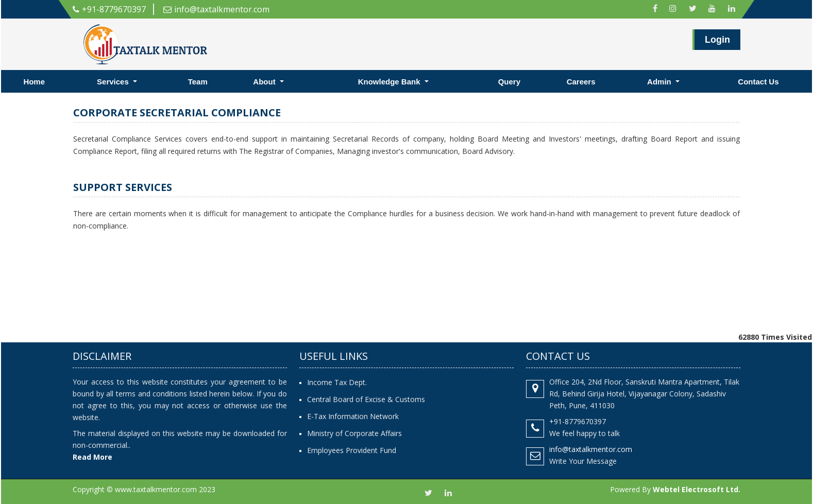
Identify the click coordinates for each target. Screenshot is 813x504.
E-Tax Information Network (353, 416)
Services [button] (114, 82)
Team (198, 82)
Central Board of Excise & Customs (366, 399)
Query (509, 82)
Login (717, 42)
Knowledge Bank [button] (390, 82)
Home (34, 82)
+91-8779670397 (109, 9)
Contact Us (758, 82)
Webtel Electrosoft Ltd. (697, 489)
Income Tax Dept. (337, 382)
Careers (581, 82)
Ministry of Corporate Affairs (354, 433)
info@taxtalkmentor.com (216, 9)
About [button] (265, 82)
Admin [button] (660, 82)
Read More (92, 457)
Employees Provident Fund (352, 450)
